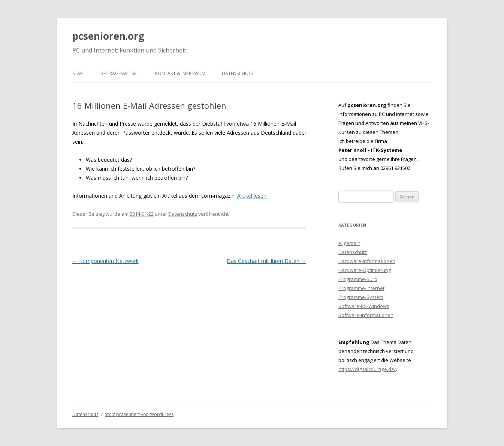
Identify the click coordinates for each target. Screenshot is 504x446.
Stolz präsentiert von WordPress (139, 414)
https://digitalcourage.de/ (367, 369)
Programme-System (361, 297)
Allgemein (349, 243)
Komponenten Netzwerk (105, 261)
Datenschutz (238, 73)
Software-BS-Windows (364, 306)
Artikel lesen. (252, 196)
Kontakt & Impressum (180, 73)
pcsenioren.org (108, 36)
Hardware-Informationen (367, 261)
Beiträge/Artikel (120, 73)
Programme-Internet (361, 288)
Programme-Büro (358, 279)
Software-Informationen (366, 315)
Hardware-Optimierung (365, 270)
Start (79, 73)
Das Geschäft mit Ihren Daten (266, 261)
